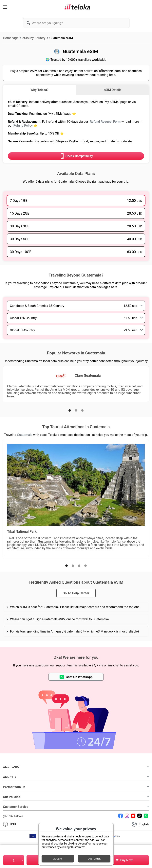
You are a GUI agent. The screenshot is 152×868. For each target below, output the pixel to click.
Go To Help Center (76, 593)
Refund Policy (23, 125)
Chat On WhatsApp (76, 677)
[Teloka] (77, 7)
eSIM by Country (34, 38)
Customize (94, 859)
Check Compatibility (76, 156)
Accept (58, 859)
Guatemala (25, 435)
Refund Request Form (105, 121)
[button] (70, 410)
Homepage (11, 38)
